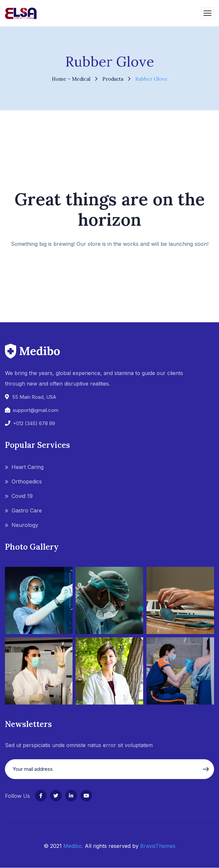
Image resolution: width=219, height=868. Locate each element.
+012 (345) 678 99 (34, 423)
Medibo (73, 846)
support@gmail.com (36, 410)
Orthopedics (27, 481)
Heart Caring (28, 467)
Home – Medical (71, 79)
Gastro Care (27, 510)
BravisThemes (158, 846)
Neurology (25, 525)
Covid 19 (22, 496)
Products (113, 79)
